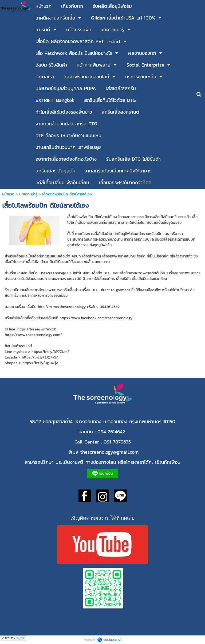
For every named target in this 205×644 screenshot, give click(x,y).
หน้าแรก (9, 194)
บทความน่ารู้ (28, 194)
